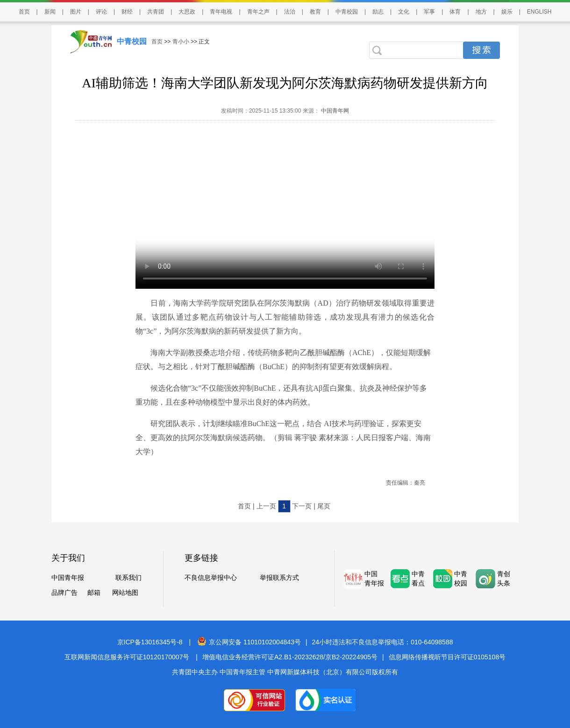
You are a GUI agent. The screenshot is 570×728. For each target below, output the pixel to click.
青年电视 (221, 12)
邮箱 (94, 592)
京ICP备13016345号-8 (150, 642)
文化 (404, 12)
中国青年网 (335, 111)
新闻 (50, 12)
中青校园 (347, 12)
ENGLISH (539, 12)
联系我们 (128, 578)
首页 (24, 12)
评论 (101, 12)
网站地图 (125, 592)
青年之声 (258, 12)
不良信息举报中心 (211, 578)
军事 (429, 12)
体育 (455, 12)
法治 (290, 12)
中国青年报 (68, 578)
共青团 (156, 12)
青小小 (181, 42)
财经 (127, 12)
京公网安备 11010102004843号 (249, 642)
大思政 (187, 12)
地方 (481, 12)
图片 (76, 12)
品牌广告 (64, 592)
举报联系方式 (279, 578)
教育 (315, 12)
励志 (378, 12)
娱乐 (507, 12)
